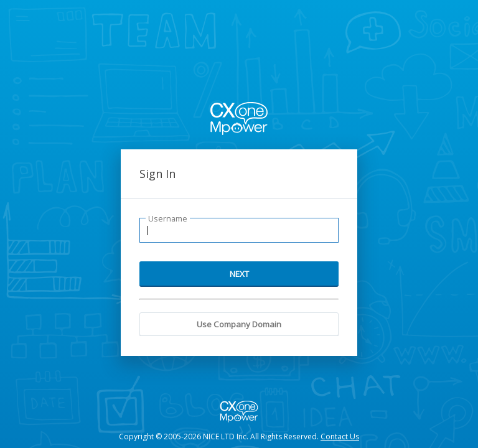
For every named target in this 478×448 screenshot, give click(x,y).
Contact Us (340, 436)
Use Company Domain (239, 324)
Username (168, 219)
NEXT (239, 274)
